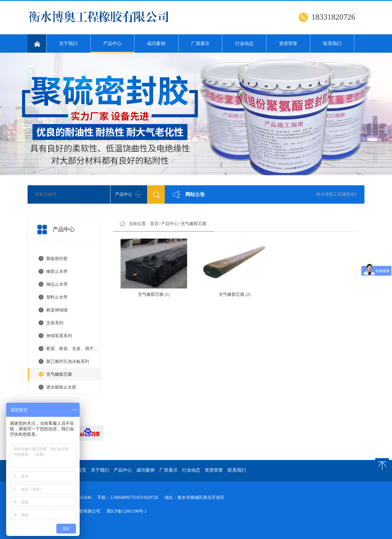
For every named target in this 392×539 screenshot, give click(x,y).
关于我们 (68, 43)
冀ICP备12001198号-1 (127, 511)
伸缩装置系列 (59, 336)
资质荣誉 (288, 43)
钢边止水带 (57, 284)
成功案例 (156, 43)
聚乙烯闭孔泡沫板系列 (68, 362)
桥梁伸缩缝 (57, 310)
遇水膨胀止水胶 (61, 387)
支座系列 (55, 323)
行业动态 (244, 43)
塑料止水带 (57, 297)
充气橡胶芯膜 (59, 374)
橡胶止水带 (57, 271)
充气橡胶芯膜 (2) (235, 294)
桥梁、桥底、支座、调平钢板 (73, 349)
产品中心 (113, 47)
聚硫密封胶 (57, 259)
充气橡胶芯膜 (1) (154, 294)
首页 (154, 224)
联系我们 (332, 43)
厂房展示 (200, 43)
